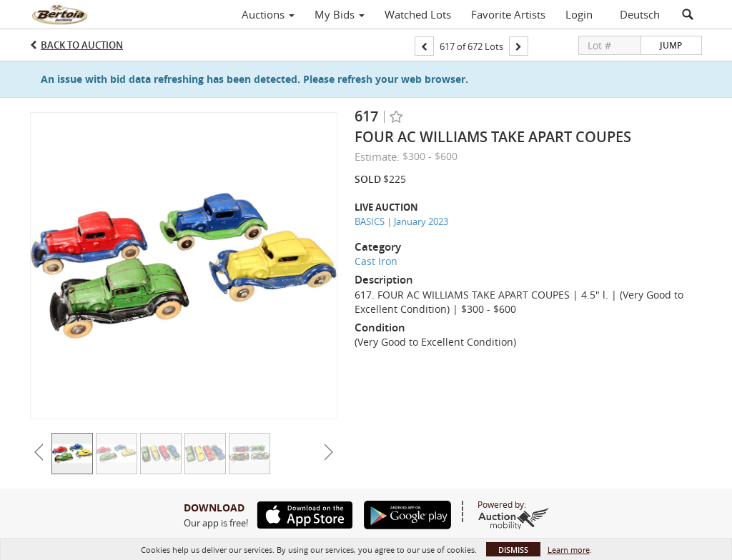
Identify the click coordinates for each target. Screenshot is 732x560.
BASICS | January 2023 (401, 221)
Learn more (569, 550)
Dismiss (513, 550)
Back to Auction (82, 45)
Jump (671, 45)
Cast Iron (376, 261)
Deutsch (640, 14)
